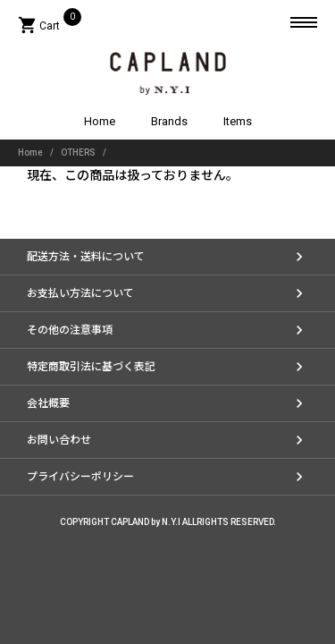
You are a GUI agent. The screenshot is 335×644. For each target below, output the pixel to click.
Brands (169, 121)
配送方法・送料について (86, 257)
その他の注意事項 (70, 330)
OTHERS (78, 153)
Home (100, 121)
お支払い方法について (80, 293)
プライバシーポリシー (80, 477)
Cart (50, 26)
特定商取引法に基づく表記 (91, 367)
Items (238, 121)
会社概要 (48, 403)
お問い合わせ (59, 440)
